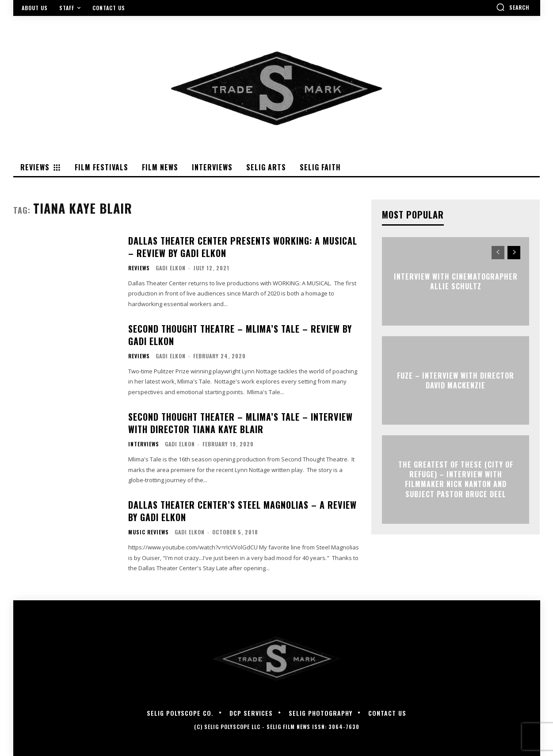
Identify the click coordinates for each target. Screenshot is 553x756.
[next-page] (514, 253)
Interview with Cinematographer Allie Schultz (456, 281)
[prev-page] (498, 253)
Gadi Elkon (171, 268)
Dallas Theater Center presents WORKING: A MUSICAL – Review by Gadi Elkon (243, 247)
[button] (513, 7)
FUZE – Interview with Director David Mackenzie (456, 380)
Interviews (144, 444)
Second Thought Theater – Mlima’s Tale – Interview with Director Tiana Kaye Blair (240, 423)
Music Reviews (149, 532)
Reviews (139, 268)
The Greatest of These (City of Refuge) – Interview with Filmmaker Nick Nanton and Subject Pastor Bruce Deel (456, 479)
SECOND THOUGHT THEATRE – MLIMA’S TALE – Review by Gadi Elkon (240, 335)
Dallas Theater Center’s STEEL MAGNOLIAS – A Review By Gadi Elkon (242, 511)
